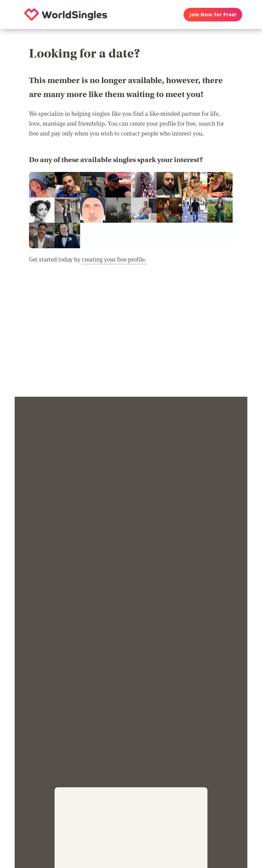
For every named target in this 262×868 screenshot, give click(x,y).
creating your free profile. (114, 259)
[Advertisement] (131, 335)
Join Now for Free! (213, 14)
